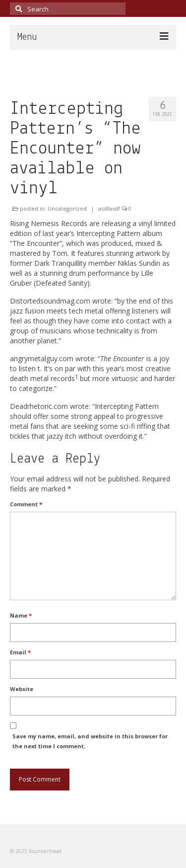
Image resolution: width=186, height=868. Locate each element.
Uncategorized (67, 208)
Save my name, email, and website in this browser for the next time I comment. (90, 741)
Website (22, 689)
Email (20, 652)
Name (21, 615)
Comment (26, 504)
